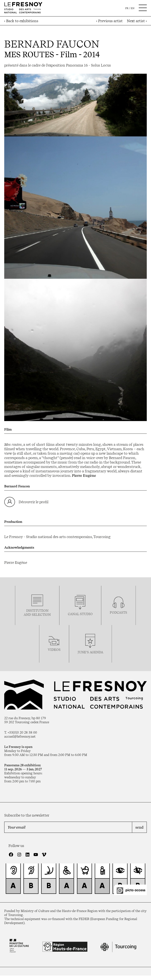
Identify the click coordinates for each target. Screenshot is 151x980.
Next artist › (137, 21)
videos (54, 650)
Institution (37, 611)
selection (41, 615)
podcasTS (118, 612)
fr (127, 8)
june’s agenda (90, 652)
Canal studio (80, 614)
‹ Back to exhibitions (21, 21)
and (28, 615)
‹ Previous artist (109, 21)
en (133, 8)
